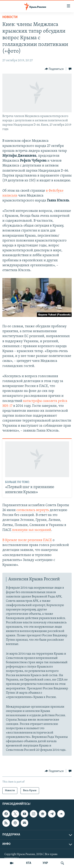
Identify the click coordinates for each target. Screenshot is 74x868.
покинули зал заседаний (31, 530)
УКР (45, 863)
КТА (29, 863)
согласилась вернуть (33, 510)
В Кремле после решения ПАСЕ (27, 540)
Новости (10, 17)
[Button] (54, 69)
